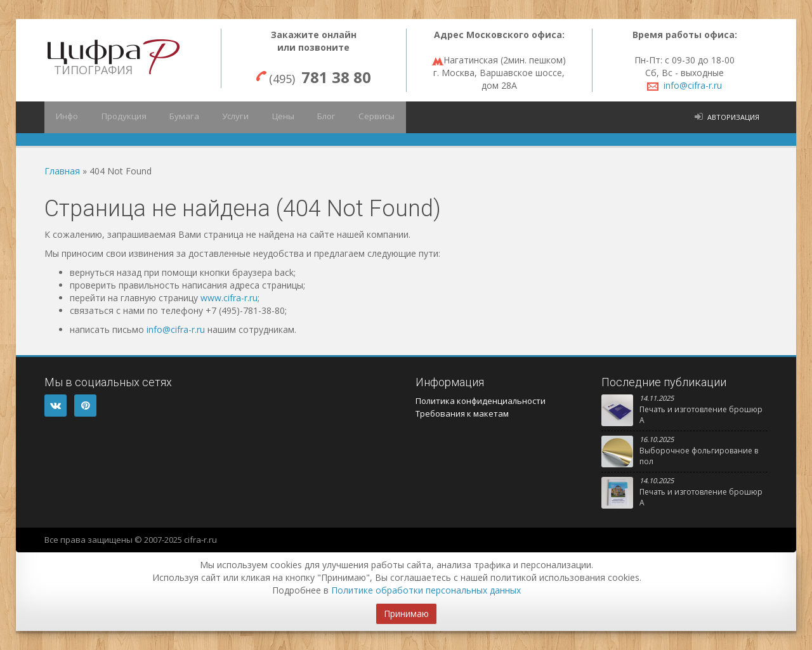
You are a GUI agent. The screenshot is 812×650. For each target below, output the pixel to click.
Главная (62, 171)
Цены (262, 117)
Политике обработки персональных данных (426, 590)
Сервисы (346, 117)
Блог (301, 117)
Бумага (172, 117)
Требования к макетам (462, 413)
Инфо (65, 117)
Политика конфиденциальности (481, 401)
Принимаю (406, 614)
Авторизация (733, 117)
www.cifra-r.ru (229, 298)
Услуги (219, 117)
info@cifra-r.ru (693, 85)
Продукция (117, 117)
